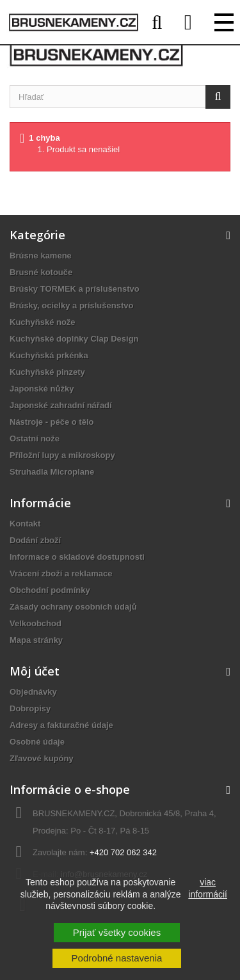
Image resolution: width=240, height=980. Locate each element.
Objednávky (33, 692)
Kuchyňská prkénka (49, 355)
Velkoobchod (36, 623)
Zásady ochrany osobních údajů (73, 607)
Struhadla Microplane (52, 472)
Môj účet (35, 671)
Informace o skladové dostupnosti (77, 557)
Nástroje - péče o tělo (52, 422)
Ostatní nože (35, 439)
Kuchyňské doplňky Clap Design (74, 339)
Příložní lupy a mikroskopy (62, 455)
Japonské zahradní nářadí (61, 405)
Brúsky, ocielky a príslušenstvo (71, 305)
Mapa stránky (36, 640)
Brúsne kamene (41, 256)
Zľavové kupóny (42, 758)
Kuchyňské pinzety (47, 372)
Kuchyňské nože (43, 322)
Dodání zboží (35, 540)
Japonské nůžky (42, 389)
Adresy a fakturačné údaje (61, 725)
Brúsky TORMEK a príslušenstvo (75, 289)
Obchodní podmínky (50, 590)
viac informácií (208, 888)
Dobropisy (30, 708)
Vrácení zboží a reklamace (61, 573)
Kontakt (25, 524)
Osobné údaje (37, 742)
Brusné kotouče (41, 272)
